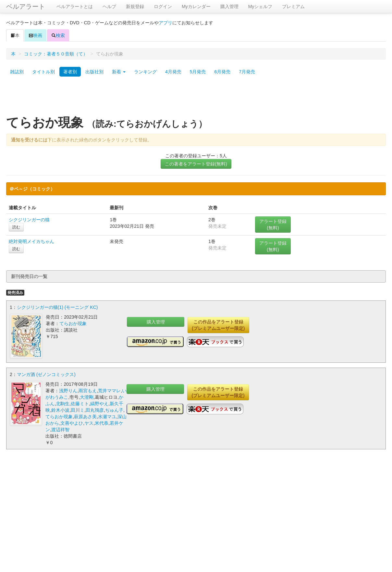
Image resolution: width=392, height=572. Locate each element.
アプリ (165, 23)
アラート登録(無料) (273, 225)
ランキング (145, 72)
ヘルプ (109, 6)
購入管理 (229, 6)
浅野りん (68, 390)
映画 (35, 35)
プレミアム (293, 6)
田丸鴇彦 (95, 409)
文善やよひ (72, 422)
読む (16, 227)
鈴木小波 (60, 409)
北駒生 (63, 403)
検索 (58, 35)
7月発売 (247, 72)
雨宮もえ (88, 390)
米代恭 (102, 422)
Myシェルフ (260, 6)
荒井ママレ (109, 390)
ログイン (163, 6)
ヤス (89, 422)
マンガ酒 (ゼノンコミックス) (46, 374)
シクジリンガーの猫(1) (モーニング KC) (57, 307)
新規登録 (135, 6)
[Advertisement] (196, 98)
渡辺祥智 (60, 429)
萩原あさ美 (85, 416)
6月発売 (222, 72)
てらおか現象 (73, 323)
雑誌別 (17, 72)
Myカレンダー (196, 6)
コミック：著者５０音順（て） (56, 54)
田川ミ (78, 409)
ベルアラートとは (75, 6)
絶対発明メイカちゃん (31, 241)
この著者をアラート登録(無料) (196, 164)
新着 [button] (119, 72)
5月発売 (198, 72)
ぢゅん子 (114, 409)
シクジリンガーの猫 (29, 220)
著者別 (70, 72)
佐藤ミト (80, 403)
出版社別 (94, 72)
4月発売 (173, 72)
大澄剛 (87, 396)
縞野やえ (99, 403)
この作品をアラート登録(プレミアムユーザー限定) (218, 325)
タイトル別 (43, 72)
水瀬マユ (107, 416)
